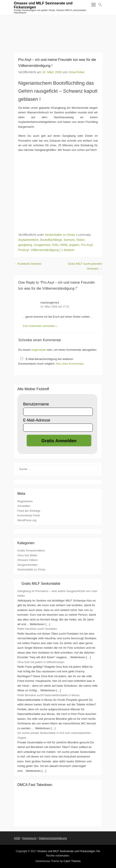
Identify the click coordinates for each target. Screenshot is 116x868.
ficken (81, 240)
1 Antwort (68, 250)
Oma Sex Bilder (28, 555)
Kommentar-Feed (29, 515)
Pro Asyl (87, 245)
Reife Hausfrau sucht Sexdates (37, 629)
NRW (64, 245)
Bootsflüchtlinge (51, 240)
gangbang (25, 245)
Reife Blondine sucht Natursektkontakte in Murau (49, 695)
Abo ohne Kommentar (70, 364)
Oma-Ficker (77, 72)
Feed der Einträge (29, 511)
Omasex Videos (28, 560)
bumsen (69, 240)
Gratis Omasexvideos (31, 550)
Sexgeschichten (28, 565)
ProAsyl (24, 250)
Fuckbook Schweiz (28, 264)
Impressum (29, 838)
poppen (74, 245)
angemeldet (39, 350)
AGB (17, 838)
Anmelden (24, 506)
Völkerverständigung (45, 250)
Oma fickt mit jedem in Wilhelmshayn (41, 662)
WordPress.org (27, 520)
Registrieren (25, 501)
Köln (55, 245)
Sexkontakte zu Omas (60, 235)
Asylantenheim (29, 240)
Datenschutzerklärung (53, 838)
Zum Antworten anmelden (39, 326)
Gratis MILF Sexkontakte (41, 584)
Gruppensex (42, 245)
